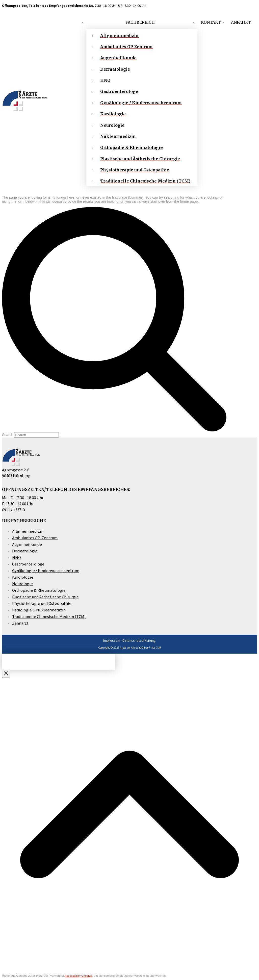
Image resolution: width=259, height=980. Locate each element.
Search (8, 435)
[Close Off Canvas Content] (6, 674)
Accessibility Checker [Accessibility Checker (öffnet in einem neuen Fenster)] (78, 976)
